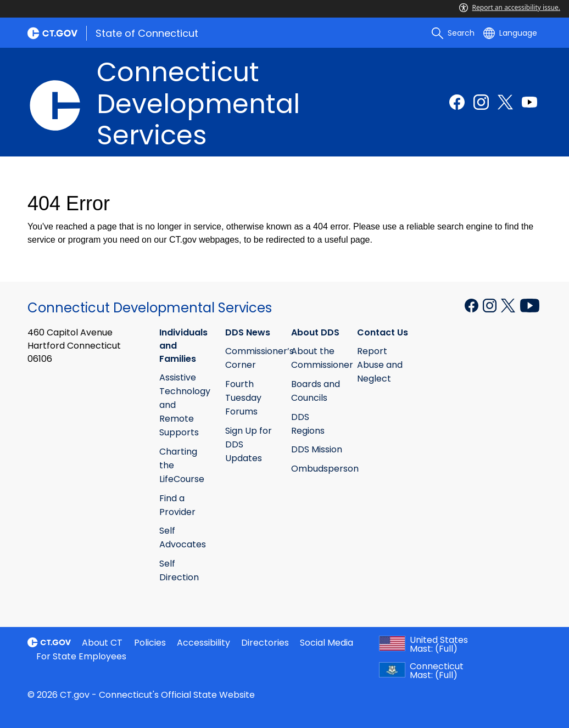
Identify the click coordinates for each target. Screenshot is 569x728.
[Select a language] (510, 33)
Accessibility (203, 643)
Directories (265, 643)
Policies (150, 643)
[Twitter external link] (505, 102)
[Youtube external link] (529, 102)
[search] (453, 33)
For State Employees (81, 656)
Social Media (327, 643)
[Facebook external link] (457, 102)
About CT (102, 643)
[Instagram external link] (481, 102)
